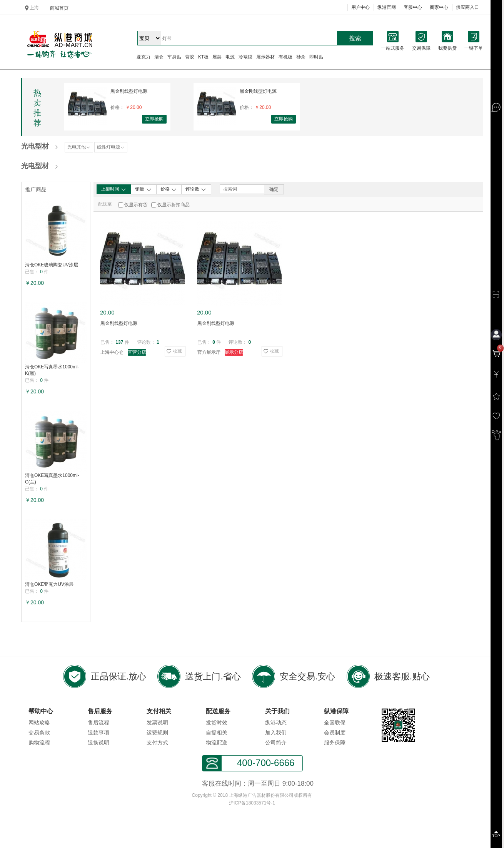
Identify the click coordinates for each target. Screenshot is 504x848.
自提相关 (217, 733)
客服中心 (413, 7)
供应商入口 (467, 7)
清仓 (159, 57)
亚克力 (144, 57)
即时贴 (316, 57)
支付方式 (157, 743)
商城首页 (59, 8)
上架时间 (114, 189)
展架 (217, 57)
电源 (230, 57)
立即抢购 (154, 119)
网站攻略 (39, 723)
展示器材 (265, 57)
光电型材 (35, 146)
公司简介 (276, 743)
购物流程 (39, 743)
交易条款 (39, 733)
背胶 (190, 57)
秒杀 (301, 57)
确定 (274, 189)
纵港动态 (276, 723)
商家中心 (439, 7)
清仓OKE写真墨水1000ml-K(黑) (52, 370)
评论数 (196, 189)
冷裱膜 (245, 57)
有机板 (285, 57)
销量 (143, 189)
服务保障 (335, 743)
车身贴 (174, 57)
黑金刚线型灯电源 (129, 91)
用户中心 (360, 7)
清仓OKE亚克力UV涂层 (49, 584)
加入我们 (276, 733)
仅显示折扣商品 (174, 205)
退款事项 (98, 733)
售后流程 (98, 723)
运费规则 (157, 733)
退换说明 (98, 743)
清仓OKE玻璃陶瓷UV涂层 (52, 265)
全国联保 (335, 723)
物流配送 (217, 743)
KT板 (203, 57)
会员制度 (335, 733)
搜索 (355, 38)
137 (119, 342)
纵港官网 (387, 7)
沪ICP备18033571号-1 (252, 803)
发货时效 (217, 723)
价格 (169, 189)
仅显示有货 (136, 205)
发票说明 (157, 723)
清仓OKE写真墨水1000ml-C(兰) (52, 479)
